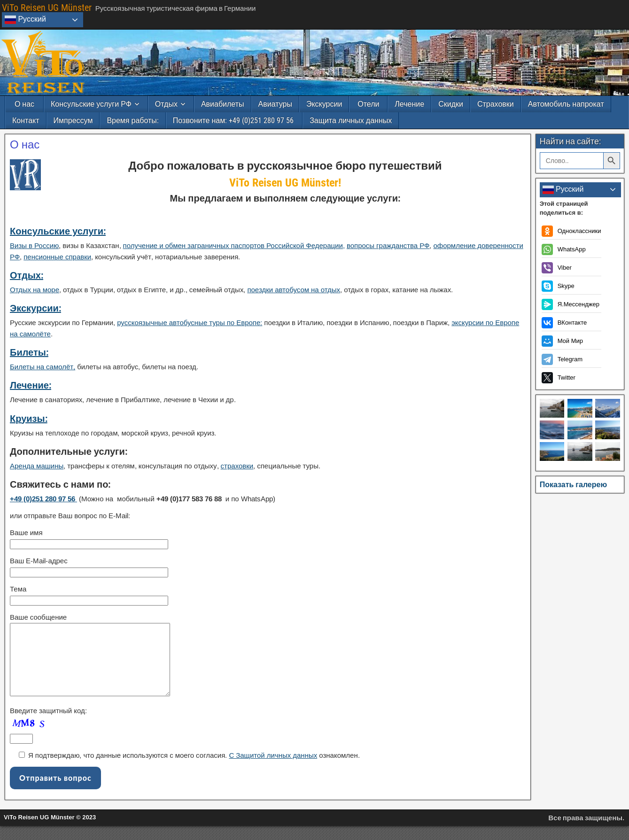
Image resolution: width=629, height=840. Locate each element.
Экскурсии (324, 104)
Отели (368, 104)
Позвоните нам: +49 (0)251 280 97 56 (234, 121)
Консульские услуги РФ (91, 104)
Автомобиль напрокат (566, 104)
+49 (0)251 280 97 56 (43, 499)
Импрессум (73, 121)
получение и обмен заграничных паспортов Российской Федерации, (234, 245)
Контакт (26, 121)
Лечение (409, 104)
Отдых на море (35, 290)
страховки (237, 466)
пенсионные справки (57, 257)
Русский (25, 20)
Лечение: (31, 385)
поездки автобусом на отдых (294, 290)
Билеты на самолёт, (43, 367)
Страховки (496, 104)
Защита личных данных (351, 121)
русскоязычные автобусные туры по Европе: (190, 323)
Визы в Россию (34, 245)
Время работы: (132, 121)
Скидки (451, 104)
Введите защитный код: (48, 725)
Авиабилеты (223, 104)
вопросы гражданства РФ (388, 245)
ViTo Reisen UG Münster (47, 8)
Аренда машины (37, 466)
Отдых (166, 104)
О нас (24, 104)
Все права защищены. (586, 832)
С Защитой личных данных (273, 769)
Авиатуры (275, 104)
